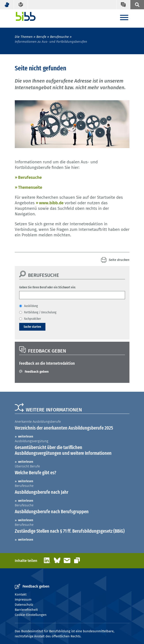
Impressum (23, 600)
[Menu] (124, 18)
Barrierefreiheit (26, 610)
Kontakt (21, 594)
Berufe (41, 37)
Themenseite (30, 187)
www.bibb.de (51, 203)
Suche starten (32, 327)
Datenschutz (24, 605)
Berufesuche (59, 37)
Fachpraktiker (33, 319)
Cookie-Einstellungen (31, 615)
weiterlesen (26, 436)
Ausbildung (31, 306)
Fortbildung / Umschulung (40, 312)
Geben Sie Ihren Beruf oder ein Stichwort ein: (47, 287)
